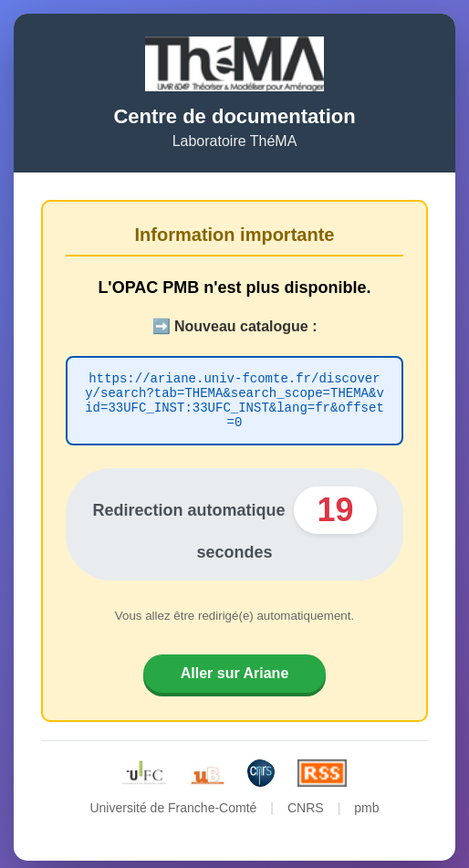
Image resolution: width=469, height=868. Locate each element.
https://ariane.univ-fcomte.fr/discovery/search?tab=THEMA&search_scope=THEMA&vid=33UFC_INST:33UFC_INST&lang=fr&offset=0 (234, 397)
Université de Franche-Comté (173, 801)
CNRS (306, 801)
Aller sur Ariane (235, 667)
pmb (366, 801)
